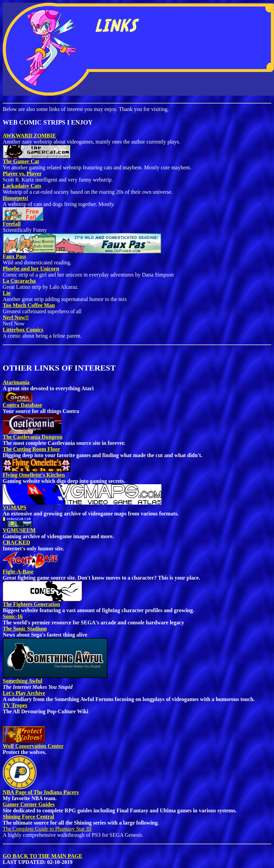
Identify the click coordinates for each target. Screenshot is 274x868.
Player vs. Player (22, 174)
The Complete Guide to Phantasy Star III (47, 829)
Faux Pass (14, 256)
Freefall (12, 224)
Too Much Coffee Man (29, 305)
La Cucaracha (19, 281)
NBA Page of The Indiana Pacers (41, 790)
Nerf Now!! (16, 317)
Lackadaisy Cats (22, 186)
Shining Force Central (28, 817)
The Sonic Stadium (25, 629)
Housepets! (16, 198)
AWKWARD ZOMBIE (29, 136)
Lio (7, 293)
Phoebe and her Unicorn (31, 269)
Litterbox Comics (23, 330)
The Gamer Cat (21, 161)
